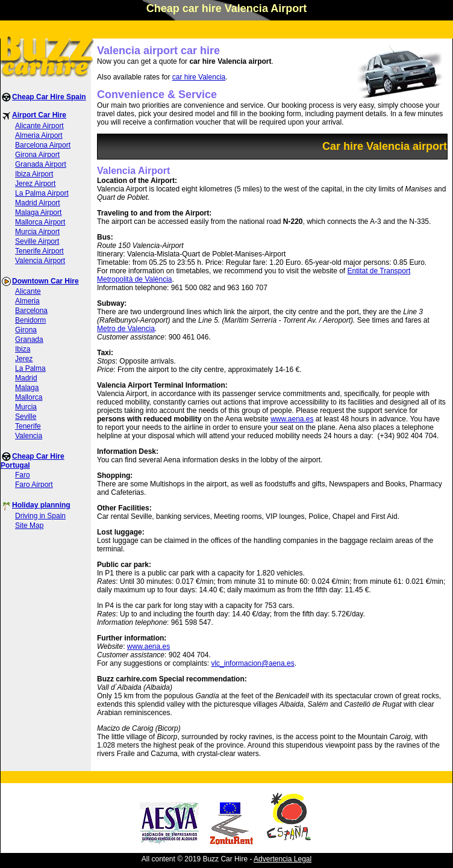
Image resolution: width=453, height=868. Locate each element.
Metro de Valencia (126, 329)
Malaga (27, 388)
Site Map (29, 525)
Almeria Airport (39, 135)
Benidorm (30, 320)
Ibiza (23, 349)
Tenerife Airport (39, 251)
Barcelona (31, 311)
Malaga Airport (38, 212)
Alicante (28, 291)
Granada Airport (41, 164)
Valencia (29, 436)
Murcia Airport (37, 232)
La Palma (30, 368)
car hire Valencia (199, 77)
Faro (23, 475)
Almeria (27, 301)
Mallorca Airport (40, 222)
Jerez (24, 359)
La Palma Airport (42, 193)
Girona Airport (37, 155)
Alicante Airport (39, 126)
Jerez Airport (35, 184)
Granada (29, 339)
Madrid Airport (38, 203)
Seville (26, 417)
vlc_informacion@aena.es (252, 663)
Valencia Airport (40, 261)
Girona (26, 330)
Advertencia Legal (283, 859)
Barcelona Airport (43, 145)
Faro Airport (34, 485)
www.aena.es (292, 419)
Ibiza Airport (34, 174)
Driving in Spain (40, 516)
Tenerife (28, 426)
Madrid (26, 378)
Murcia (26, 407)
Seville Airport (37, 241)
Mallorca (29, 397)
